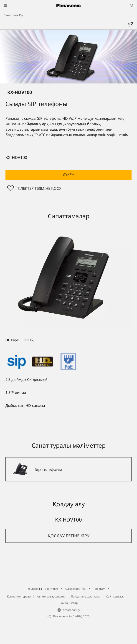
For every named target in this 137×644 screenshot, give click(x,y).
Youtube (35, 589)
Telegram (101, 589)
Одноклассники (78, 589)
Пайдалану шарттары (86, 596)
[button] (68, 175)
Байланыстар (69, 603)
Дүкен (69, 175)
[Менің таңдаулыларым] (130, 24)
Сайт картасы (115, 596)
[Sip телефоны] (68, 469)
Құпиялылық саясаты (51, 596)
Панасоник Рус (13, 15)
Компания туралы (19, 596)
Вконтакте (54, 589)
